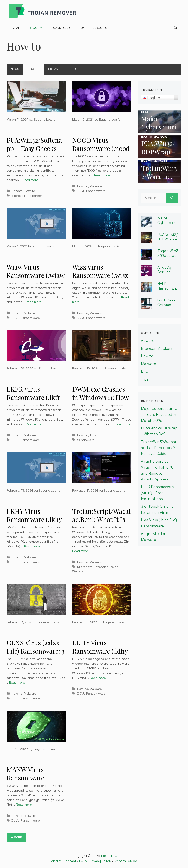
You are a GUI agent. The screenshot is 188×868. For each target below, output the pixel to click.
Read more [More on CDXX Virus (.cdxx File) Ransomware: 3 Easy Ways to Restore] (17, 683)
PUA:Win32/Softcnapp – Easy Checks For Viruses (34, 148)
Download (61, 28)
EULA (83, 861)
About (56, 861)
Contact (70, 861)
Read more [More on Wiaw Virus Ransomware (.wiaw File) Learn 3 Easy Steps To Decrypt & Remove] (34, 302)
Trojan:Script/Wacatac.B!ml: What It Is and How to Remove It (102, 524)
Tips (74, 69)
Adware (17, 191)
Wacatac (79, 571)
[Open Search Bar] (175, 28)
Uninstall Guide (125, 861)
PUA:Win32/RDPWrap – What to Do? (168, 241)
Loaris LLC (109, 856)
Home (16, 28)
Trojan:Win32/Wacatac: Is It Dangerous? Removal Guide (159, 448)
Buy (82, 28)
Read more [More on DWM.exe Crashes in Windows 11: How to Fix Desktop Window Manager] (122, 424)
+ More (16, 837)
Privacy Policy (100, 861)
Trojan (114, 567)
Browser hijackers (157, 348)
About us (101, 28)
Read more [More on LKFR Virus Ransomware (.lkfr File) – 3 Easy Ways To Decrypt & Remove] (34, 424)
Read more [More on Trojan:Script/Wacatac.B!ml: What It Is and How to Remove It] (80, 551)
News (15, 69)
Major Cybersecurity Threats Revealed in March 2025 (159, 414)
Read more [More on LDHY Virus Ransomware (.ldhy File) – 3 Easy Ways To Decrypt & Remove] (98, 678)
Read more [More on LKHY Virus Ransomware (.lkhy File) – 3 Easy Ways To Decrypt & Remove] (32, 546)
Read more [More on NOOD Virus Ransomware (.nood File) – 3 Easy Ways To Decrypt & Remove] (102, 175)
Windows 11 (86, 440)
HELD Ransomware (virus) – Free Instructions (157, 493)
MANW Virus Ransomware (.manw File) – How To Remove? (34, 782)
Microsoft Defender (27, 196)
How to (34, 69)
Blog (38, 28)
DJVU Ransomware (91, 191)
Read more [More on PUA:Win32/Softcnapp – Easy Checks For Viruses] (30, 180)
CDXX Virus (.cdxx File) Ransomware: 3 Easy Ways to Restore (35, 655)
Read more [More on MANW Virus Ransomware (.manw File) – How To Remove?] (24, 805)
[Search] (172, 198)
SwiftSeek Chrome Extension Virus (167, 307)
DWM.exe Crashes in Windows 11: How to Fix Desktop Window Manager (100, 402)
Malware (55, 69)
